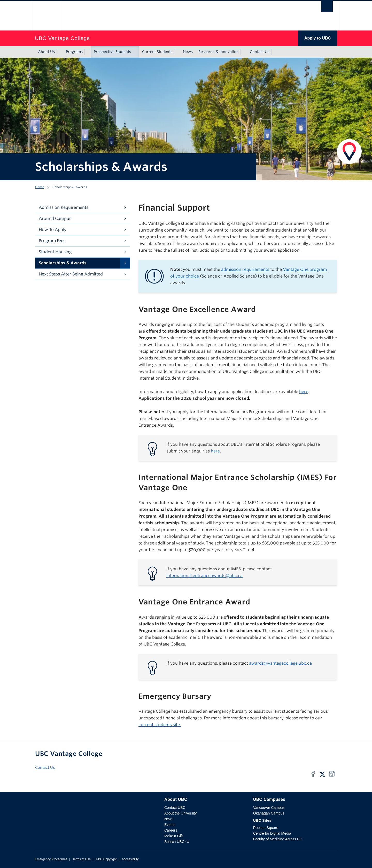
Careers (171, 830)
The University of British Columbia (46, 16)
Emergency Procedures (51, 859)
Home (40, 187)
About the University (180, 813)
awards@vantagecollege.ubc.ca (280, 663)
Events (170, 825)
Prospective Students (112, 52)
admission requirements (245, 269)
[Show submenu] (60, 52)
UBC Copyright (106, 859)
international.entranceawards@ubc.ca (204, 576)
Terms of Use (82, 859)
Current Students (157, 52)
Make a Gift (174, 836)
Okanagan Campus (269, 813)
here (304, 392)
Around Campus (55, 218)
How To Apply (53, 230)
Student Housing (55, 252)
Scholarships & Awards (63, 263)
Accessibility (130, 859)
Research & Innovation (219, 52)
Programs (74, 52)
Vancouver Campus (269, 808)
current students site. (160, 725)
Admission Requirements (64, 207)
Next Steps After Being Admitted (71, 274)
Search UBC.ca (177, 842)
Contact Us (260, 52)
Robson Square (266, 828)
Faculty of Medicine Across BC (278, 839)
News (188, 52)
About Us (46, 52)
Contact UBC (175, 808)
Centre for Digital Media (272, 833)
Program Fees (52, 241)
